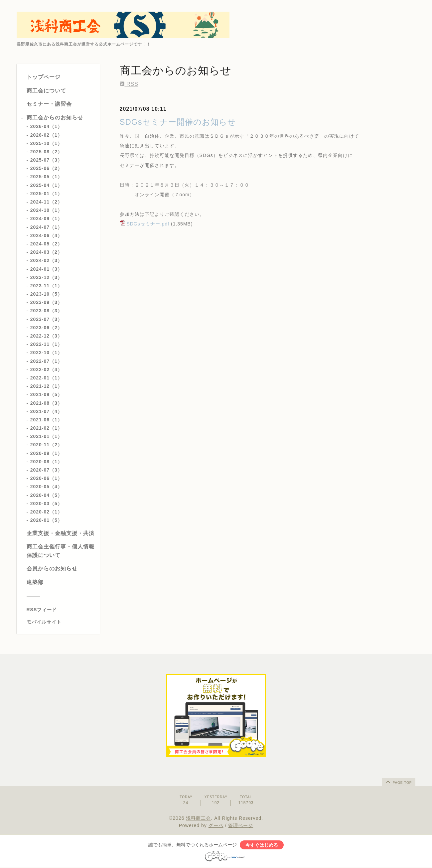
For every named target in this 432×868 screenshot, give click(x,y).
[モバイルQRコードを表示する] (61, 622)
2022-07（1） (46, 361)
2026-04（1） (46, 126)
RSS (129, 84)
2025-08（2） (46, 152)
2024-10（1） (46, 210)
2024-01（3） (46, 269)
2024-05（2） (46, 244)
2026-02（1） (46, 135)
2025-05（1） (46, 177)
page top (398, 782)
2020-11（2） (46, 445)
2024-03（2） (46, 252)
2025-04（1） (46, 185)
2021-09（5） (46, 394)
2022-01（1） (46, 378)
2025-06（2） (46, 168)
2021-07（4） (46, 411)
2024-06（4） (46, 235)
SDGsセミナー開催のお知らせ (178, 122)
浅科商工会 (198, 818)
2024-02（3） (46, 260)
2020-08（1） (46, 462)
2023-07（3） (46, 319)
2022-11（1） (46, 344)
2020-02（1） (46, 512)
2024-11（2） (46, 202)
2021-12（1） (46, 386)
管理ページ (241, 825)
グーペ (216, 825)
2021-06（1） (46, 420)
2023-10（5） (46, 294)
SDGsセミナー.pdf (148, 224)
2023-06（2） (46, 328)
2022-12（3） (46, 336)
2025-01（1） (46, 194)
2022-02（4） (46, 369)
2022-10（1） (46, 353)
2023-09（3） (46, 302)
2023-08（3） (46, 311)
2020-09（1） (46, 453)
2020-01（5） (46, 520)
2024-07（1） (46, 227)
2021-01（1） (46, 436)
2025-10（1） (46, 143)
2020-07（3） (46, 470)
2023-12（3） (46, 277)
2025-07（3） (46, 160)
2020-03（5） (46, 504)
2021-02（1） (46, 428)
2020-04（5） (46, 495)
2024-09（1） (46, 218)
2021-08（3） (46, 403)
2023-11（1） (46, 286)
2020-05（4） (46, 487)
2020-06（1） (46, 478)
